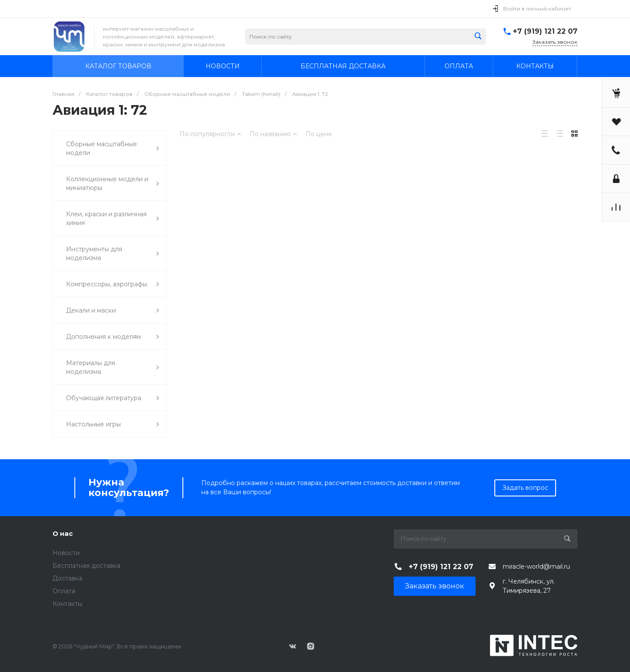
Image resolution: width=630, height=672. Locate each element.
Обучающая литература (113, 398)
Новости (66, 553)
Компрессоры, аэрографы (113, 284)
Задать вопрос (525, 488)
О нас (63, 533)
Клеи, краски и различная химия (113, 218)
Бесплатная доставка (86, 566)
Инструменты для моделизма (113, 253)
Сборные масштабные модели (113, 148)
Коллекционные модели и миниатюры (113, 183)
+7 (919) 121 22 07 (545, 31)
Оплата (64, 591)
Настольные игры (113, 424)
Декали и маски (113, 311)
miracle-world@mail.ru (536, 566)
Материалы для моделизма (113, 367)
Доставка (67, 578)
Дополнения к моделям (113, 337)
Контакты (67, 604)
